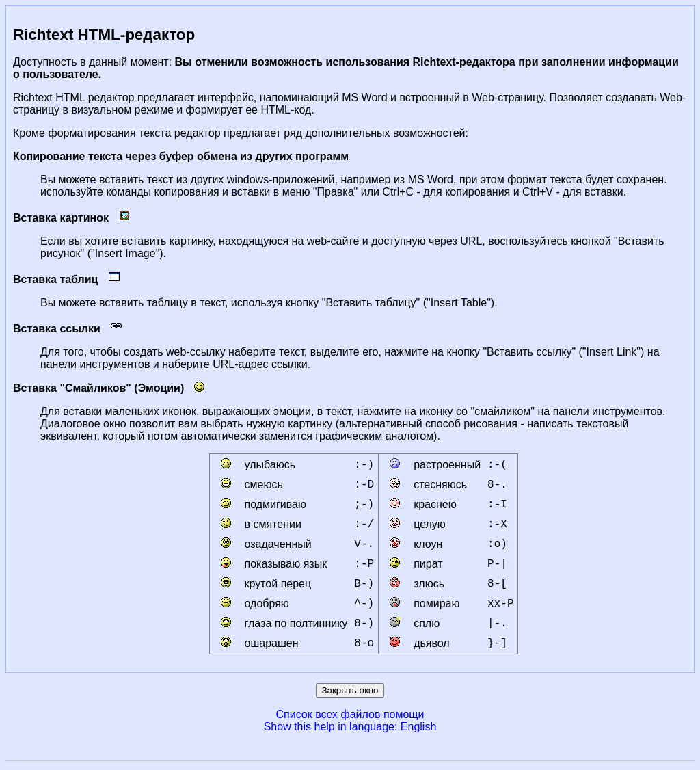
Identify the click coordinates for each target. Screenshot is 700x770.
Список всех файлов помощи (350, 714)
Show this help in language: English (350, 727)
